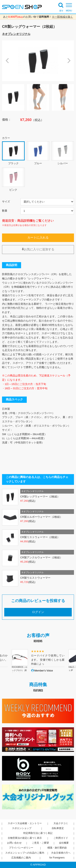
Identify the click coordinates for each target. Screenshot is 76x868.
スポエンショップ (22, 828)
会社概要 (64, 843)
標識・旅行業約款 (57, 848)
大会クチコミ (61, 823)
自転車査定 (58, 828)
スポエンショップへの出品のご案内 (25, 853)
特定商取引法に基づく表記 (38, 833)
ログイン (38, 612)
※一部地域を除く (62, 17)
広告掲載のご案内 (21, 858)
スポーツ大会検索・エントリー (25, 823)
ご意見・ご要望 (40, 843)
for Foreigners (57, 858)
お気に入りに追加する (38, 249)
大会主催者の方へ (61, 853)
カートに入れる (38, 238)
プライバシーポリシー (21, 848)
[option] (38, 61)
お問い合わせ (14, 843)
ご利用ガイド (61, 838)
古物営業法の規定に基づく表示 (25, 838)
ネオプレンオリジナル (16, 34)
